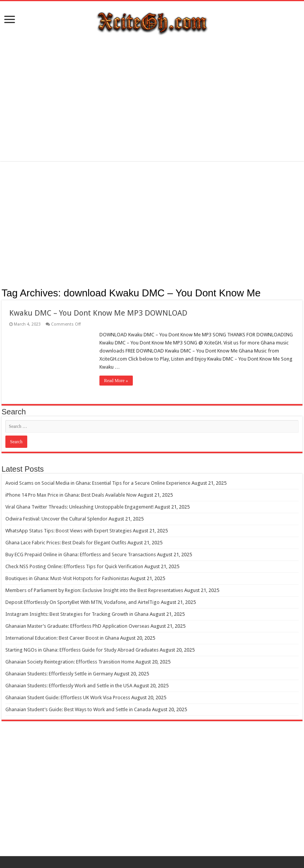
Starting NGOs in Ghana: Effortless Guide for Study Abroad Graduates (82, 650)
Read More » (116, 381)
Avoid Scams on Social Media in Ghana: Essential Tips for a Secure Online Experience (98, 483)
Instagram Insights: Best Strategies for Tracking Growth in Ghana (77, 614)
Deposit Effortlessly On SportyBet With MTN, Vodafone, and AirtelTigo (83, 602)
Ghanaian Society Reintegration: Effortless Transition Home (70, 662)
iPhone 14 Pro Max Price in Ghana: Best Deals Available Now (71, 495)
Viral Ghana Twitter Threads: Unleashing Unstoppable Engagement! (79, 507)
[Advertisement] (152, 100)
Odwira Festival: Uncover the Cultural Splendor (56, 519)
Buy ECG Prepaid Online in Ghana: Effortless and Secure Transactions (81, 555)
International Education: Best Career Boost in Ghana (62, 638)
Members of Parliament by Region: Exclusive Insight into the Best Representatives (94, 590)
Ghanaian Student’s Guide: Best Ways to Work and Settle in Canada (78, 709)
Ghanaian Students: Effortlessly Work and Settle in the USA (69, 686)
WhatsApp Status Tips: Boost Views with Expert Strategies (69, 531)
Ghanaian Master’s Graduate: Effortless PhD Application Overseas (77, 626)
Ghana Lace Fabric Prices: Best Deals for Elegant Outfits (66, 543)
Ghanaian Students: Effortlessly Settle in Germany (59, 674)
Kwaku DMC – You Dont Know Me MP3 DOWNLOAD (98, 313)
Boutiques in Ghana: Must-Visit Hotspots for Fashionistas (67, 578)
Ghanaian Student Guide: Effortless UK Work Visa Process (68, 698)
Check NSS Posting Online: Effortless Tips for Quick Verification (74, 566)
